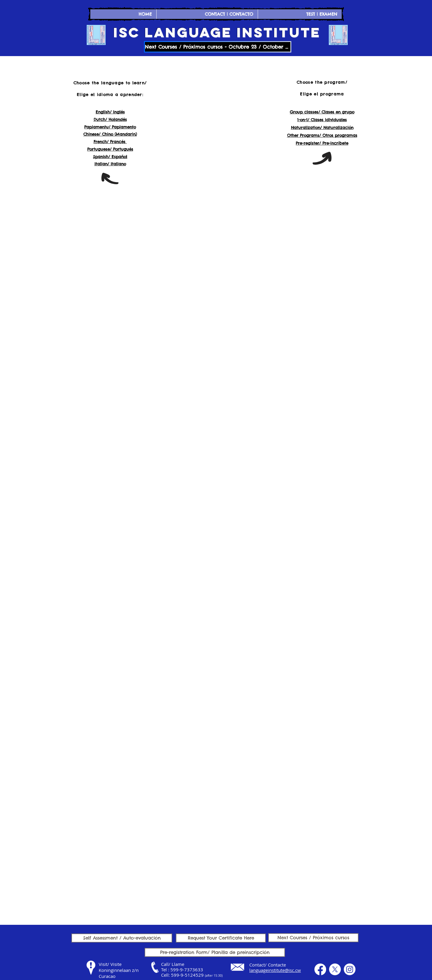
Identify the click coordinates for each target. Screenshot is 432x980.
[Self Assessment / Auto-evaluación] (122, 938)
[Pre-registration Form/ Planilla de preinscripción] (215, 952)
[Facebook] (320, 969)
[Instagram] (350, 969)
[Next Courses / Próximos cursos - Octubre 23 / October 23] (218, 47)
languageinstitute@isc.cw (275, 970)
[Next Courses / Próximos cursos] (313, 938)
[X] (335, 969)
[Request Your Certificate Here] (221, 938)
